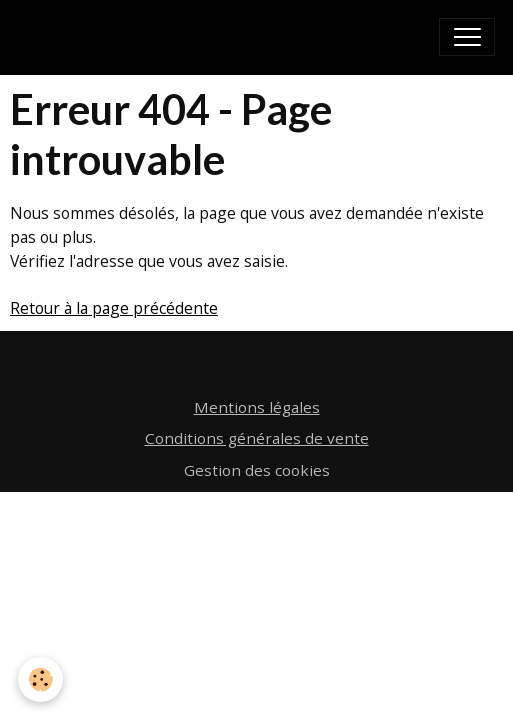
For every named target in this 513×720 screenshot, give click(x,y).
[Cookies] (40, 679)
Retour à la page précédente (114, 308)
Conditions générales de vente (257, 438)
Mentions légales (257, 407)
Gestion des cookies (257, 470)
